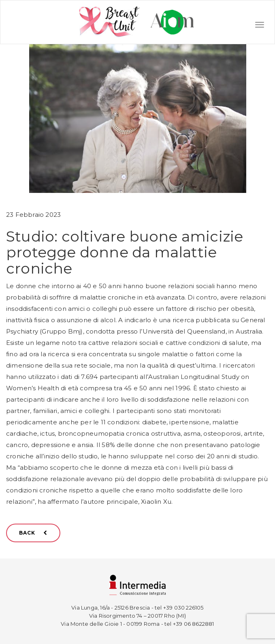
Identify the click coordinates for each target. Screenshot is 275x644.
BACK (33, 533)
